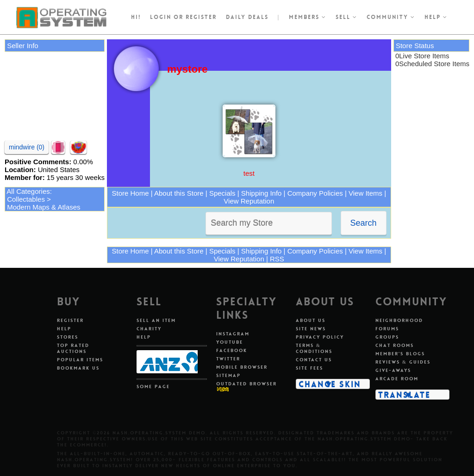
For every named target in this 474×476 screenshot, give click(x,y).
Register (70, 320)
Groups (387, 337)
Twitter (228, 359)
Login (161, 17)
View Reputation (249, 201)
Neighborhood (399, 320)
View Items (365, 193)
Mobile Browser (242, 367)
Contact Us (314, 360)
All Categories (28, 191)
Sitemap (228, 375)
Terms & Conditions (314, 348)
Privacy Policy (320, 337)
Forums (387, 329)
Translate (404, 395)
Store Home (131, 193)
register (201, 17)
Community (391, 17)
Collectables (26, 199)
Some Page (153, 386)
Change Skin (330, 384)
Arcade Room (397, 379)
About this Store (179, 193)
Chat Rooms (395, 345)
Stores (68, 337)
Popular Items (80, 360)
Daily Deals (247, 17)
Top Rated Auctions (73, 348)
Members (308, 17)
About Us (311, 320)
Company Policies (315, 193)
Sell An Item (156, 320)
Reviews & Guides (403, 362)
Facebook (232, 350)
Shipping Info (262, 193)
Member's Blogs (400, 354)
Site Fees (309, 368)
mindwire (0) (27, 147)
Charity (149, 329)
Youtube (230, 342)
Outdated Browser (246, 384)
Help (436, 17)
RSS (277, 259)
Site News (311, 329)
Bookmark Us (78, 368)
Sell (346, 17)
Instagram (233, 334)
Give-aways (393, 370)
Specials (222, 193)
